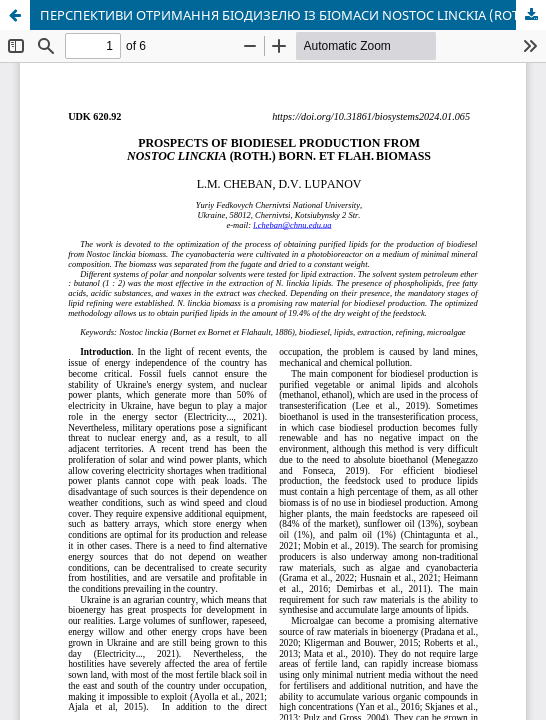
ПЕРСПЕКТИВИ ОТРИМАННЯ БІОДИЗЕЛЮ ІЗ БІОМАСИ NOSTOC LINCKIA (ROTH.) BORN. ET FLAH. (293, 15)
